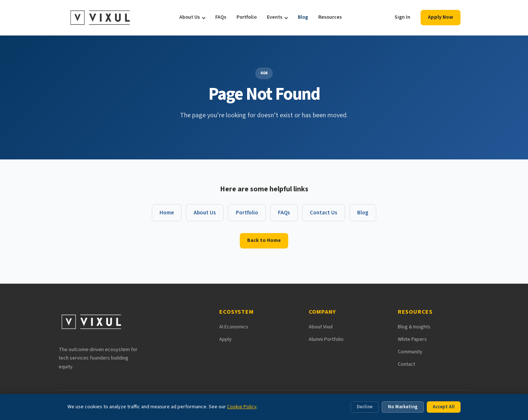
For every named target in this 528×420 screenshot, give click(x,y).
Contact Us (324, 213)
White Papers (412, 339)
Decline (365, 407)
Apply (225, 339)
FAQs (221, 17)
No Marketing (403, 407)
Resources (330, 17)
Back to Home (264, 240)
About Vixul (321, 327)
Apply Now (441, 17)
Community (410, 352)
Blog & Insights (414, 327)
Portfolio (247, 17)
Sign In (402, 17)
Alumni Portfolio (326, 339)
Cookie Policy (242, 407)
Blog (303, 17)
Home (167, 213)
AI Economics (234, 327)
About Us (190, 17)
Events (275, 17)
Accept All (444, 407)
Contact (406, 364)
